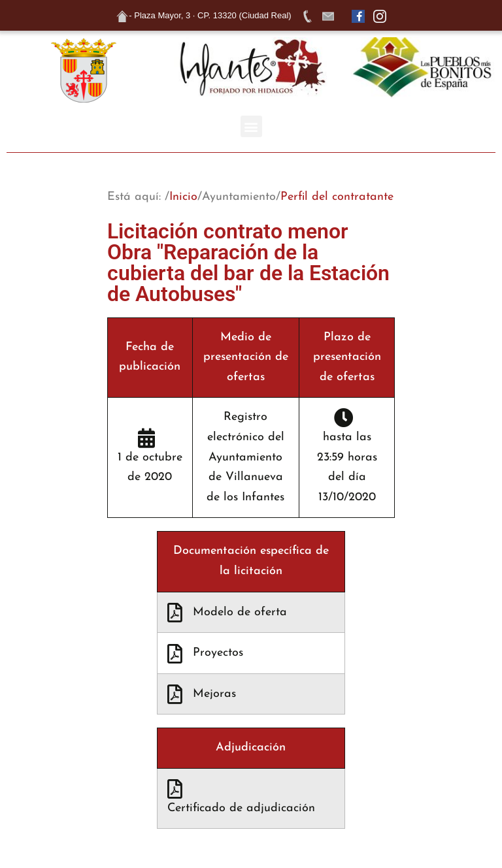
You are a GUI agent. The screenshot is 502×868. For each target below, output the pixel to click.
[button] (251, 126)
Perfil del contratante (337, 197)
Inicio (183, 197)
